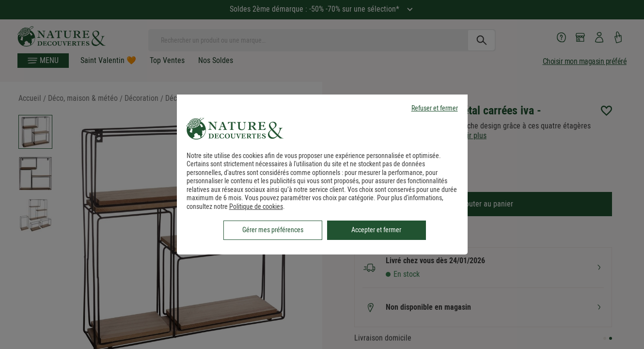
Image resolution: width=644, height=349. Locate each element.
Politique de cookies (256, 206)
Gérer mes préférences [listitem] (273, 230)
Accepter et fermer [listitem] (376, 230)
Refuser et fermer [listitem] (435, 108)
